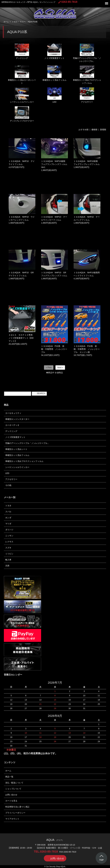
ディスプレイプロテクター (22, 114)
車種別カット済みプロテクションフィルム (87, 75)
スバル (8, 512)
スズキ (8, 548)
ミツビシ (9, 554)
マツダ (8, 524)
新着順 (103, 130)
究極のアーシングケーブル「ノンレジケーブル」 (87, 53)
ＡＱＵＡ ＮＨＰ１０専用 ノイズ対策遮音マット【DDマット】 (22, 338)
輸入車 (8, 560)
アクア (22, 22)
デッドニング (22, 51)
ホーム (6, 22)
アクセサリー (87, 95)
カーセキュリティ (13, 413)
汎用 (7, 566)
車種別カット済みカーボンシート (22, 75)
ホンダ (8, 518)
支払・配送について (14, 783)
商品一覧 (9, 777)
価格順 (94, 130)
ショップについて (13, 789)
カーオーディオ (12, 425)
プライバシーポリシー (15, 813)
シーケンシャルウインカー (22, 95)
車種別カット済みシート (16, 449)
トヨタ (14, 22)
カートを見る (11, 801)
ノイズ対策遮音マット (54, 51)
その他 (8, 485)
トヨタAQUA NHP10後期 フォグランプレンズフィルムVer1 (54, 164)
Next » (60, 367)
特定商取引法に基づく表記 (17, 807)
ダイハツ (9, 530)
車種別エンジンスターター (17, 419)
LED (54, 95)
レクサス (9, 542)
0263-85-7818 (68, 2)
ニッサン (9, 536)
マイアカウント (12, 819)
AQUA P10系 (33, 22)
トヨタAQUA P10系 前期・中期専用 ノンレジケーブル (54, 349)
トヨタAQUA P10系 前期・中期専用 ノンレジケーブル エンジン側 (87, 349)
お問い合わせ (11, 795)
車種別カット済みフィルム (54, 73)
